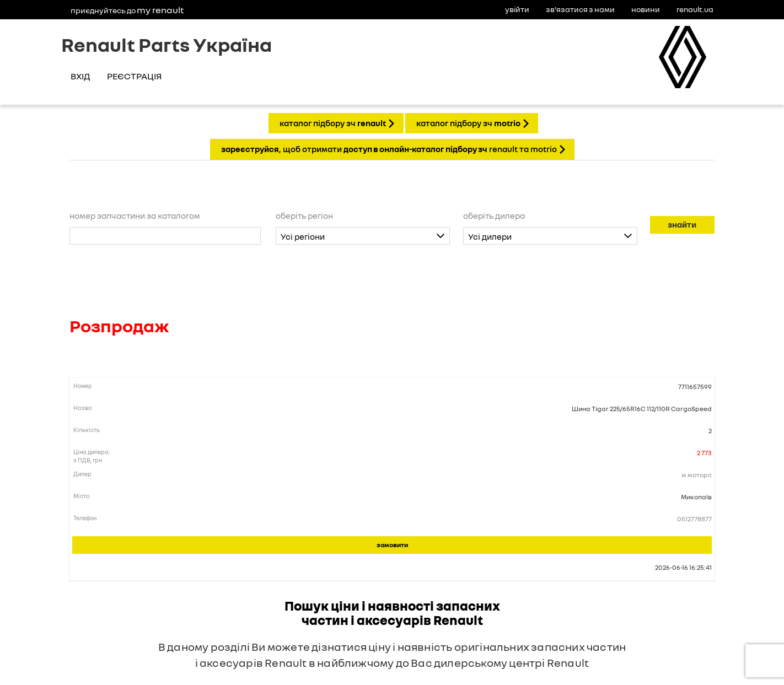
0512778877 (694, 519)
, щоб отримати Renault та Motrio (389, 149)
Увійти (517, 9)
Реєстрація (134, 76)
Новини (646, 9)
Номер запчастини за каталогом (135, 215)
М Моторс (697, 475)
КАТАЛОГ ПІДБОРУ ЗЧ (333, 123)
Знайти (682, 224)
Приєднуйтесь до (127, 10)
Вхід (80, 76)
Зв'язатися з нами (580, 9)
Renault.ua (695, 9)
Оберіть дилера (494, 215)
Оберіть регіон (304, 215)
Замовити (392, 545)
